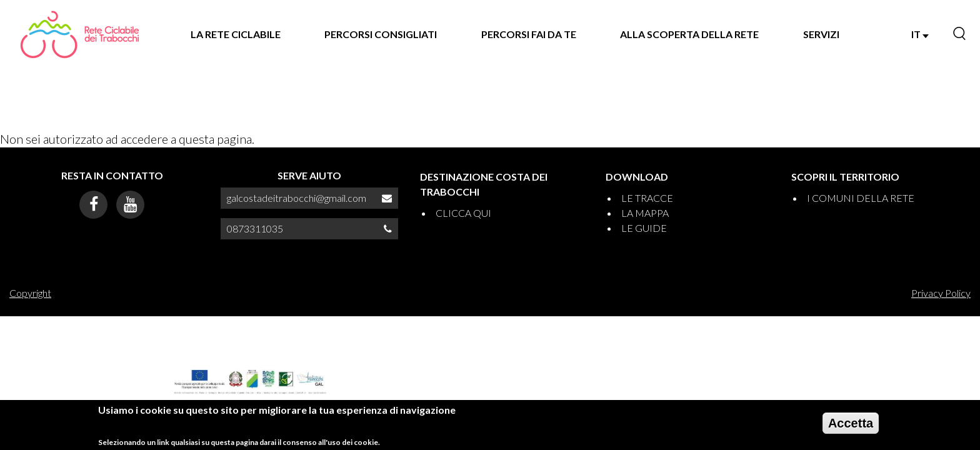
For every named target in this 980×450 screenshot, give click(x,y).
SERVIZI (821, 34)
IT (920, 34)
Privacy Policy (941, 293)
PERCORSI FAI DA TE (529, 34)
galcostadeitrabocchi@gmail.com (297, 198)
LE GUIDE (644, 228)
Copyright (30, 293)
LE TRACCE (647, 198)
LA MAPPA (645, 213)
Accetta (851, 427)
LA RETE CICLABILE (236, 34)
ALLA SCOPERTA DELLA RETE (689, 34)
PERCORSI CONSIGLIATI (381, 34)
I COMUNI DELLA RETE (861, 198)
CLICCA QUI (463, 213)
